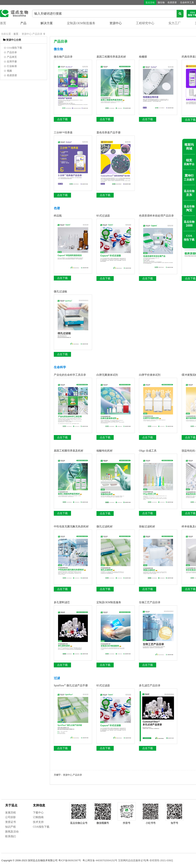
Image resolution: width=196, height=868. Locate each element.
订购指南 (38, 817)
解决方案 (47, 23)
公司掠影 (11, 817)
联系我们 (11, 836)
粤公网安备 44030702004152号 (100, 860)
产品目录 (12, 52)
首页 (3, 23)
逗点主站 (146, 2)
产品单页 (12, 57)
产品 (23, 23)
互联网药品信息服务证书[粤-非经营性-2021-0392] (145, 860)
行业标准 (12, 66)
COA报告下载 (14, 48)
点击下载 (62, 119)
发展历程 (11, 813)
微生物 (158, 2)
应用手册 (12, 62)
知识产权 (11, 827)
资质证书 (11, 822)
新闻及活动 (12, 832)
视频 (9, 71)
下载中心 (38, 813)
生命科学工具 (185, 2)
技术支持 (38, 822)
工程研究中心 (145, 23)
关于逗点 (11, 805)
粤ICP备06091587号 (70, 860)
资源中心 (116, 23)
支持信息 (39, 805)
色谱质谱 (170, 2)
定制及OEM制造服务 (81, 23)
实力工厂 (175, 23)
